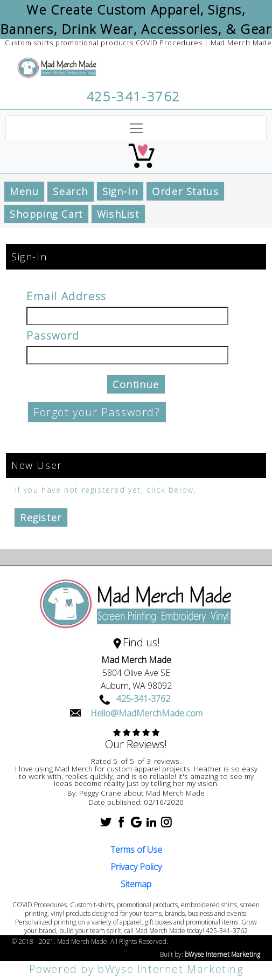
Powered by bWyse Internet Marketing (136, 969)
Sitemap (136, 884)
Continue (136, 384)
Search (71, 191)
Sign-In (120, 191)
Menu (24, 191)
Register (41, 517)
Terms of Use (136, 850)
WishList (118, 214)
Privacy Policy (136, 867)
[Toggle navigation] (136, 128)
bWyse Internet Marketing (222, 954)
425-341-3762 (133, 96)
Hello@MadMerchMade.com (147, 713)
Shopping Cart (46, 214)
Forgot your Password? (97, 412)
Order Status (185, 191)
